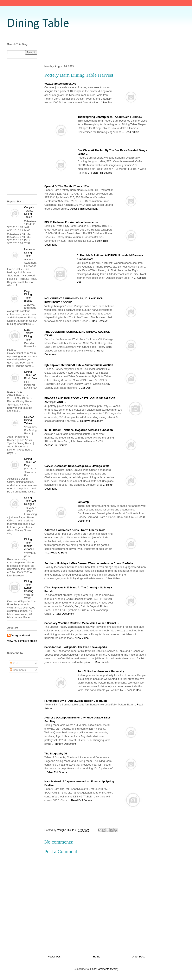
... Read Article (130, 132)
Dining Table (38, 24)
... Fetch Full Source (100, 173)
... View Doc (106, 102)
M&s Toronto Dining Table (29, 335)
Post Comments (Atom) (104, 969)
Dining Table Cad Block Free (31, 375)
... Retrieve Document (90, 421)
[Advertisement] (24, 128)
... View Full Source (56, 772)
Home (97, 957)
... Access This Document (82, 209)
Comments (18, 670)
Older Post (138, 957)
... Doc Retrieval (98, 321)
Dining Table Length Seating (29, 586)
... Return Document (64, 744)
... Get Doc (84, 388)
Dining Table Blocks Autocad (29, 544)
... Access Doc (132, 690)
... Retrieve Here (57, 553)
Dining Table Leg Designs (30, 501)
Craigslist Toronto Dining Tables (30, 212)
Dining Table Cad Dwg (30, 462)
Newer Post (54, 957)
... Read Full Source (80, 800)
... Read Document (63, 614)
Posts (15, 663)
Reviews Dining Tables (29, 420)
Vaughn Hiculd (21, 635)
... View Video (112, 578)
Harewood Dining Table (30, 252)
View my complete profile (22, 641)
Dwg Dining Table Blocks (28, 296)
